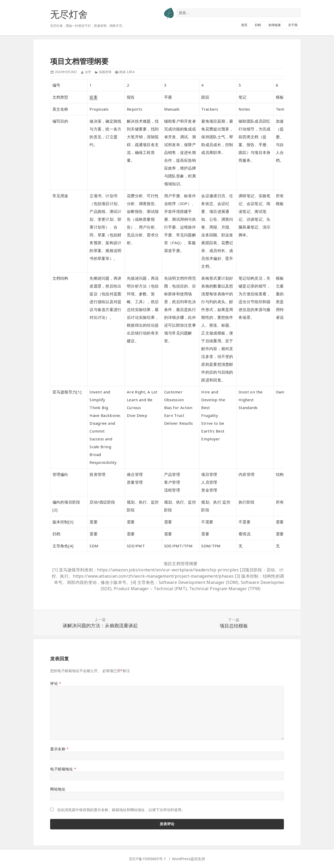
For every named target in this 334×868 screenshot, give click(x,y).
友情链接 (275, 25)
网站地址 (58, 789)
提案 (94, 97)
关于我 (293, 25)
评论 (56, 683)
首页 (244, 25)
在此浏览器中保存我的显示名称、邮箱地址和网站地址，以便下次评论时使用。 (121, 810)
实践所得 (105, 72)
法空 (88, 72)
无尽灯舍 (69, 14)
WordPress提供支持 (189, 859)
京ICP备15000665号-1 (147, 859)
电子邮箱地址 (63, 769)
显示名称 (59, 749)
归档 (258, 25)
